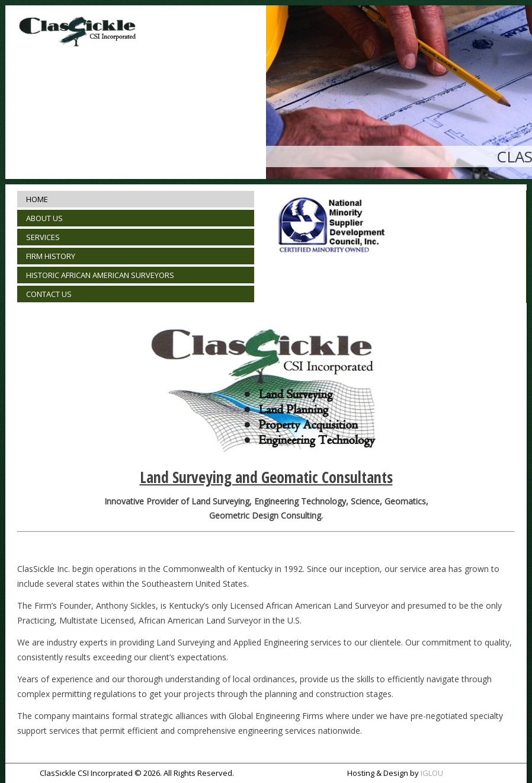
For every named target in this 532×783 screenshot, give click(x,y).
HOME (37, 199)
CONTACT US (49, 294)
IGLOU (432, 773)
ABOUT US (44, 218)
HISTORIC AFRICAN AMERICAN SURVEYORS (100, 275)
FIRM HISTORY (51, 256)
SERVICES (43, 237)
